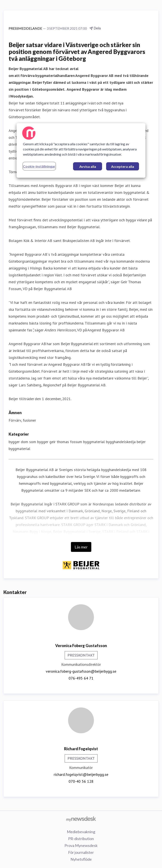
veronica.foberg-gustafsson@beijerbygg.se (81, 671)
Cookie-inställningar (39, 166)
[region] (81, 150)
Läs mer (81, 547)
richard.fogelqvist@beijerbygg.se (81, 774)
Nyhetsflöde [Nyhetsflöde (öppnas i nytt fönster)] (81, 859)
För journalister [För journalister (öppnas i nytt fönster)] (81, 852)
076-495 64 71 (81, 678)
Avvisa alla (88, 166)
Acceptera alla (123, 166)
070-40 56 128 (81, 781)
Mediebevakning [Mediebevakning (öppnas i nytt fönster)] (81, 832)
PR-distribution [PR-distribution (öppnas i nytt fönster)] (81, 839)
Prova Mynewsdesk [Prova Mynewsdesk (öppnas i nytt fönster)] (81, 845)
